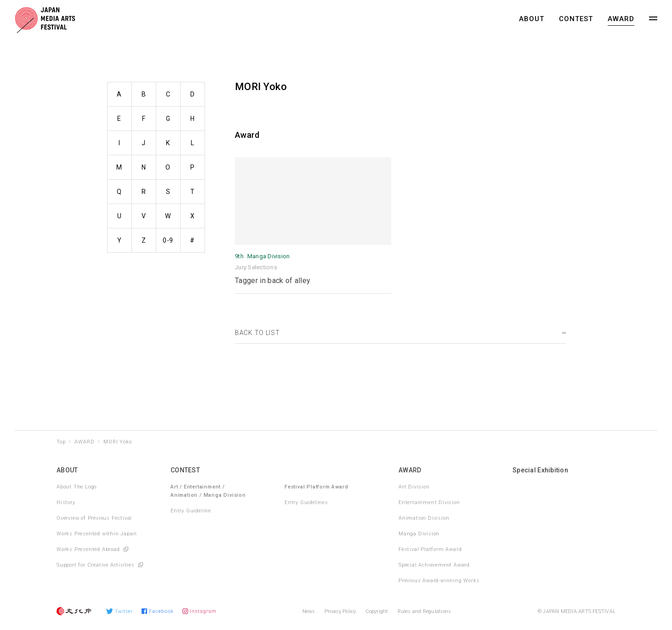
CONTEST (576, 19)
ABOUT (532, 19)
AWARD (621, 19)
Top (61, 442)
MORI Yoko (117, 442)
